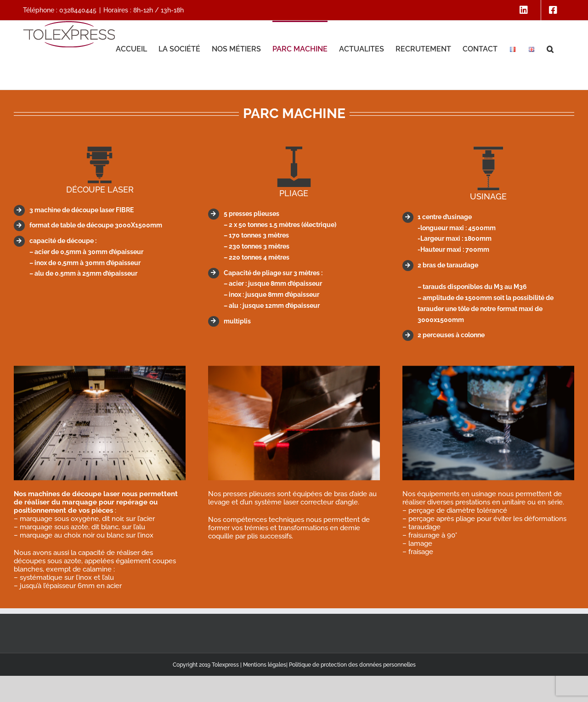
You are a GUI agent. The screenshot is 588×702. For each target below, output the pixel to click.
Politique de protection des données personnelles (352, 665)
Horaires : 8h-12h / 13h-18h (144, 10)
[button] (550, 48)
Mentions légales (265, 665)
